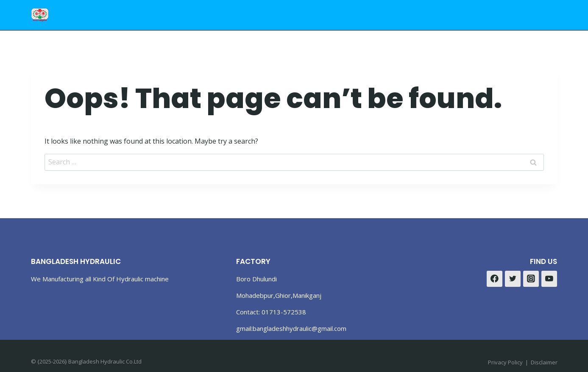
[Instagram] (531, 279)
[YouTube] (549, 279)
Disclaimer (544, 362)
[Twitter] (513, 279)
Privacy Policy (505, 362)
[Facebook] (495, 279)
